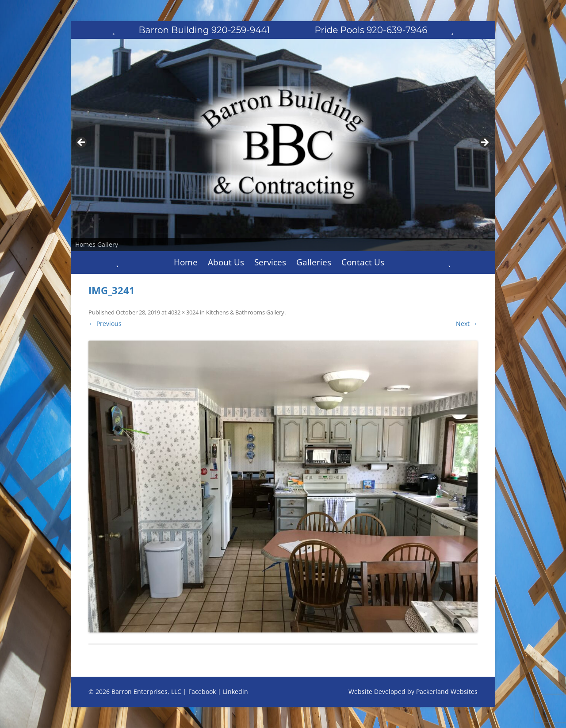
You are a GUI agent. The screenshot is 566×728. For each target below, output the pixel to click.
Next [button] (484, 143)
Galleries (314, 262)
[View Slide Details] (283, 145)
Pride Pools (371, 30)
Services (270, 262)
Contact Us (363, 262)
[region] (283, 145)
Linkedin (235, 692)
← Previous (105, 324)
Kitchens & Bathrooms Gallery (245, 312)
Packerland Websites (447, 692)
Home (186, 262)
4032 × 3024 (183, 312)
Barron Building (205, 30)
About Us (226, 262)
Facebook (202, 692)
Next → (467, 324)
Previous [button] (82, 143)
